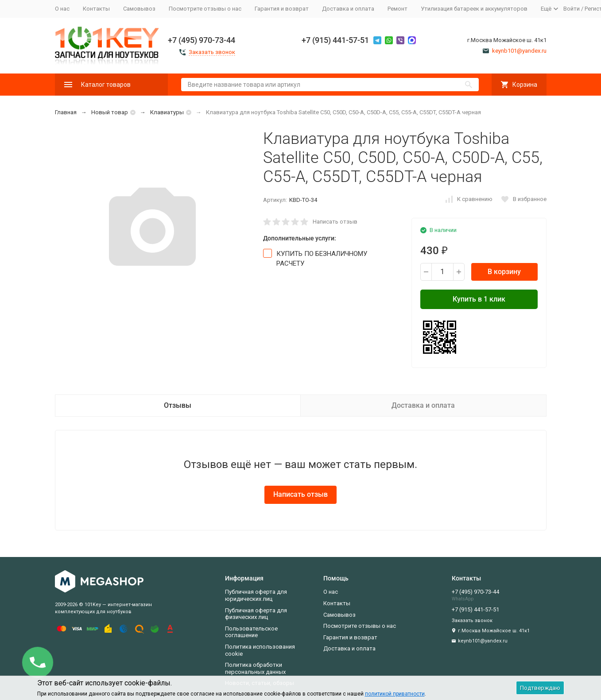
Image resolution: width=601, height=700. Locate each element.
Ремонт (397, 9)
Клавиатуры (167, 112)
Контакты (96, 9)
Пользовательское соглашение (251, 632)
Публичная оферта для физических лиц (256, 614)
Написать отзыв (335, 222)
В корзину (504, 272)
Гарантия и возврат (282, 9)
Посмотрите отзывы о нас (205, 9)
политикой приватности (395, 694)
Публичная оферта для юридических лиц (256, 595)
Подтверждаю (540, 688)
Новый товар (110, 112)
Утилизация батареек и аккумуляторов (474, 9)
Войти (572, 9)
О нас (62, 9)
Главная (66, 112)
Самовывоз (139, 9)
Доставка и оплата (348, 9)
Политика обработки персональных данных (255, 668)
